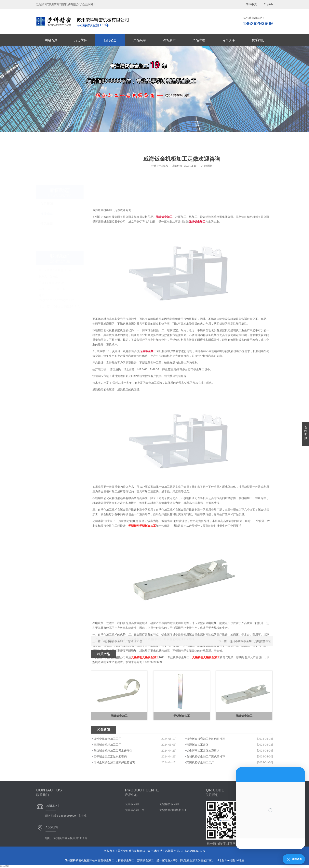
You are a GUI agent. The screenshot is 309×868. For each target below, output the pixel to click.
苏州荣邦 (171, 851)
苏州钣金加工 (145, 860)
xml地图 (219, 860)
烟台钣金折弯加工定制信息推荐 (206, 763)
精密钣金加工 (126, 860)
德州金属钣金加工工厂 (107, 763)
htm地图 (230, 860)
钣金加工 (109, 860)
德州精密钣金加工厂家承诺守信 (123, 647)
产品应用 (199, 40)
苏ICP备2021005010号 (191, 851)
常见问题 (47, 210)
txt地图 (240, 860)
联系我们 (258, 40)
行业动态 (47, 200)
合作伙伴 (228, 40)
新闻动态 (110, 40)
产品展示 (140, 40)
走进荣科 (81, 40)
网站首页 (51, 40)
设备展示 (169, 40)
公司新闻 (47, 190)
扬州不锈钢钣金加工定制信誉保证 (250, 647)
